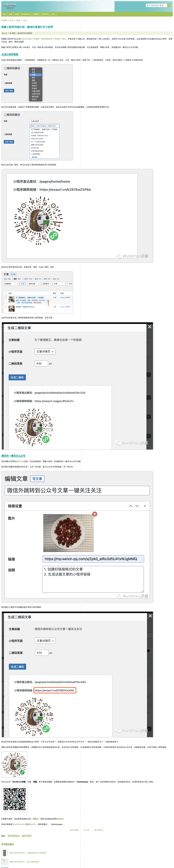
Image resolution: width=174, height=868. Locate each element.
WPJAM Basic (14, 836)
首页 (4, 14)
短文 (12, 20)
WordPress (26, 14)
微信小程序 (27, 836)
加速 (17, 14)
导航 (11, 14)
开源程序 (45, 14)
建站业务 (32, 824)
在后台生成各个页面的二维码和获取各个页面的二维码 (43, 39)
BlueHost (59, 819)
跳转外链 (20, 461)
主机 (53, 14)
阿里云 (36, 819)
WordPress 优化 (20, 824)
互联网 (36, 14)
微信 (18, 20)
